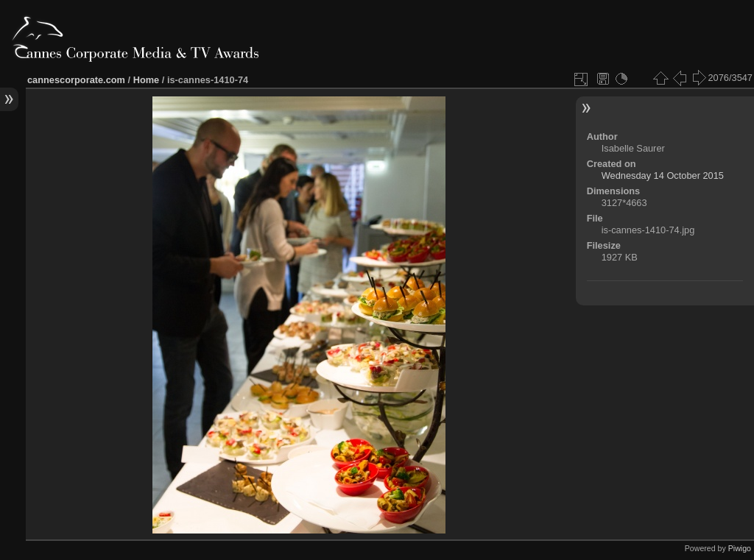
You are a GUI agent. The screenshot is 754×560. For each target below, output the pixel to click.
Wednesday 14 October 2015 (663, 176)
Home (147, 80)
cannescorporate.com (76, 80)
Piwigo (740, 548)
